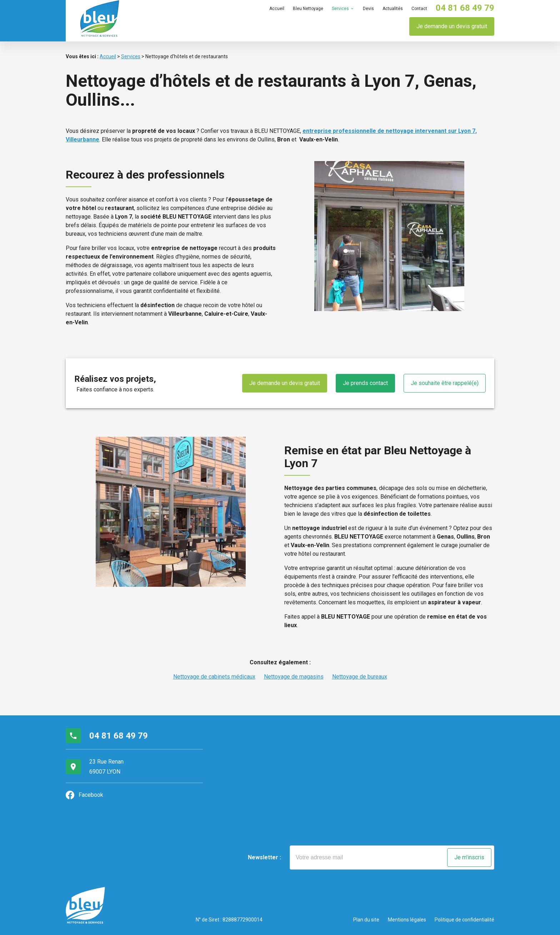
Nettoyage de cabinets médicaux (214, 677)
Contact (419, 9)
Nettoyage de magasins (294, 677)
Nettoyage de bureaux (360, 677)
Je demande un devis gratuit (452, 26)
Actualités (393, 9)
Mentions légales (407, 920)
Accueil (277, 9)
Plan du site (366, 920)
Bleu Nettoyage (308, 9)
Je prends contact (365, 383)
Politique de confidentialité (464, 920)
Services (340, 9)
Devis (368, 9)
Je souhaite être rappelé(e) (445, 383)
